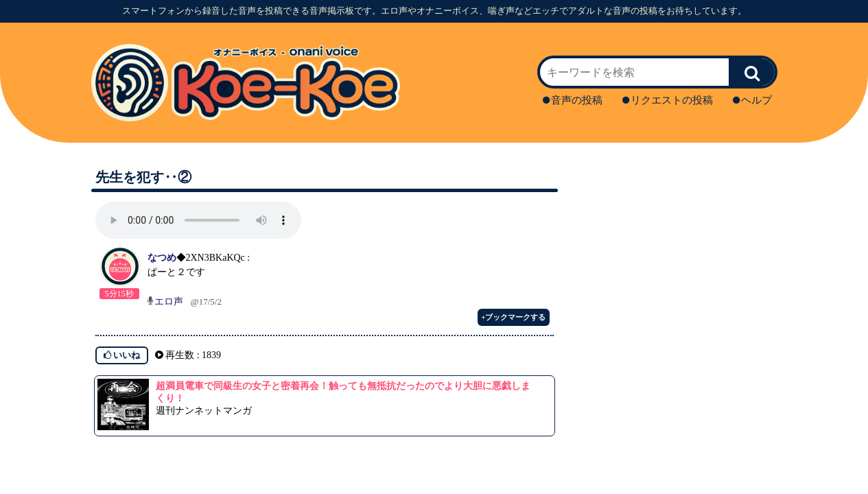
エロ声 (169, 302)
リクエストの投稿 (668, 100)
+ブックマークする (513, 317)
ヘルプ (752, 100)
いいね (122, 355)
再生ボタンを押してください (198, 220)
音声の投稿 (573, 100)
